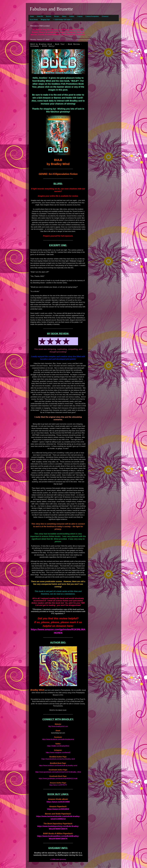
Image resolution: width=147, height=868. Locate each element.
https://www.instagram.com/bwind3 (58, 752)
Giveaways (105, 16)
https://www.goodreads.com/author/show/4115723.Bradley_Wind (58, 772)
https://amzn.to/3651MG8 (58, 809)
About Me (40, 16)
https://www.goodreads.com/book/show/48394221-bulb (58, 779)
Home (32, 16)
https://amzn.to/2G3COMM (58, 802)
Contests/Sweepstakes (92, 16)
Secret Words (34, 19)
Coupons (80, 16)
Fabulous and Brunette (51, 9)
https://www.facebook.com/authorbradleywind (58, 739)
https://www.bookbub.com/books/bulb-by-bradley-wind (58, 765)
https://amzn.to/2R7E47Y (58, 785)
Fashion (72, 16)
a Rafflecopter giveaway (58, 859)
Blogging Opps (45, 19)
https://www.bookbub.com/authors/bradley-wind (58, 759)
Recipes (57, 16)
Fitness (64, 16)
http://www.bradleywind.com (58, 726)
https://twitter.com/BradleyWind (58, 746)
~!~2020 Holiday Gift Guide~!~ (63, 19)
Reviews (49, 16)
